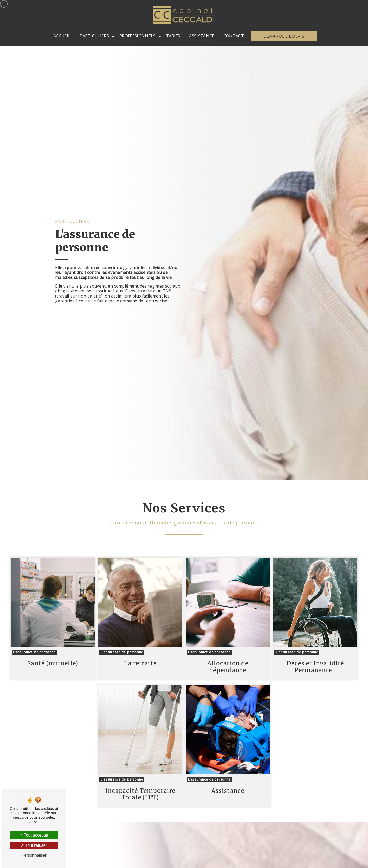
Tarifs (173, 36)
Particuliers (94, 36)
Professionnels (137, 36)
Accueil (62, 36)
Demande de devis (284, 36)
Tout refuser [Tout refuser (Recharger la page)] (34, 845)
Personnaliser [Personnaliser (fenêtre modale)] (34, 855)
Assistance (202, 36)
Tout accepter (34, 835)
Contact (234, 36)
